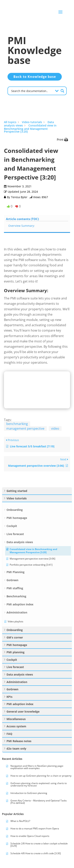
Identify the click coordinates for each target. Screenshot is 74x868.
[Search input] (32, 91)
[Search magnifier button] (62, 91)
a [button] (60, 12)
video (55, 428)
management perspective (25, 428)
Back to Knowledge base (35, 77)
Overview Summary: (22, 226)
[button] (62, 140)
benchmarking (17, 424)
